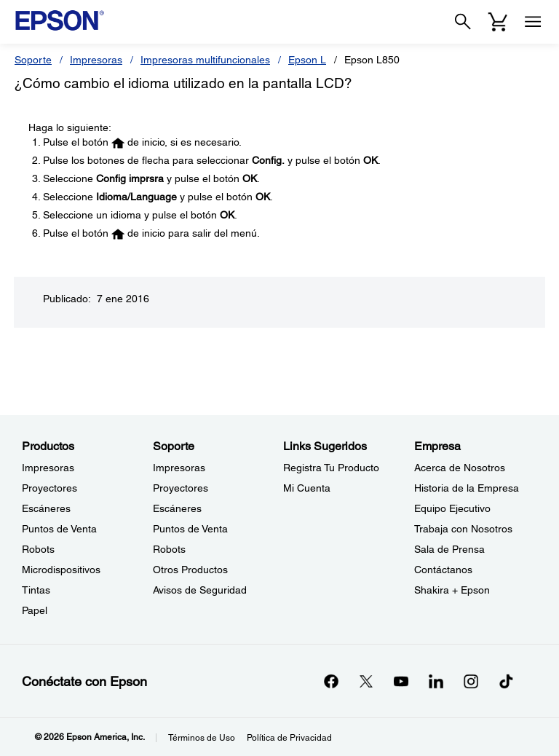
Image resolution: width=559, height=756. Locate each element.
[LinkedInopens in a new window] (436, 681)
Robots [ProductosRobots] (38, 549)
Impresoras (96, 60)
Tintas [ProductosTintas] (36, 590)
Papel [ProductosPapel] (35, 610)
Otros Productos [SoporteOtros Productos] (190, 570)
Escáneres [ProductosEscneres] (46, 508)
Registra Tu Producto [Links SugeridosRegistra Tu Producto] (331, 468)
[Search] (463, 22)
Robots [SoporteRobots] (169, 549)
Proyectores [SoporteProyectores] (181, 488)
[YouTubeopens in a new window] (401, 681)
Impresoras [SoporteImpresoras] (179, 468)
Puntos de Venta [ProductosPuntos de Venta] (59, 529)
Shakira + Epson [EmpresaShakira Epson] (452, 590)
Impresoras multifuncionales (205, 60)
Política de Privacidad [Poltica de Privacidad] (289, 738)
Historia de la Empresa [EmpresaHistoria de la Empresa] (467, 488)
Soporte (33, 60)
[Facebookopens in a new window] (331, 681)
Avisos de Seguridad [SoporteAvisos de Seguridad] (200, 590)
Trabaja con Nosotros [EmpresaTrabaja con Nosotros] (463, 529)
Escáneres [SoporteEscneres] (177, 508)
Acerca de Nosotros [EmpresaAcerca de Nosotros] (460, 468)
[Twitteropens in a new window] (366, 681)
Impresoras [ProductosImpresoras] (48, 468)
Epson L (307, 60)
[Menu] (533, 22)
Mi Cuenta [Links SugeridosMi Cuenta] (307, 488)
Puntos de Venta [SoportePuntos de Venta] (190, 529)
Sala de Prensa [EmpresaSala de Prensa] (449, 549)
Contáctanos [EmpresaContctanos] (443, 570)
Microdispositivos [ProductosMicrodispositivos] (61, 570)
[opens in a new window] (506, 681)
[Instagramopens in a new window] (471, 681)
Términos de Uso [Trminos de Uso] (202, 738)
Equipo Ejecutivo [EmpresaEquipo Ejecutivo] (452, 508)
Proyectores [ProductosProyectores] (49, 488)
